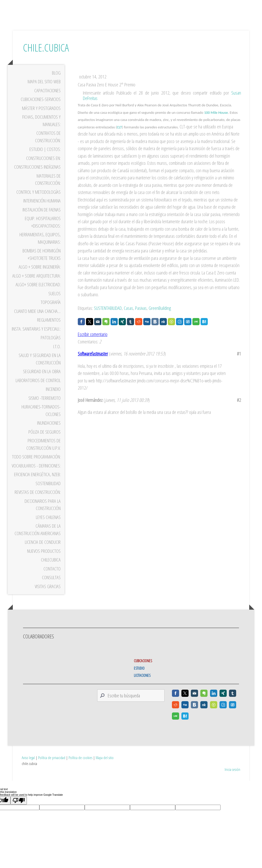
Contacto (52, 576)
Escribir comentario (93, 342)
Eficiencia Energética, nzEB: (37, 482)
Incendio (53, 397)
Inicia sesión (232, 763)
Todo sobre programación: (36, 465)
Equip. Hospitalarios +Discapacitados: (43, 230)
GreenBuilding (160, 316)
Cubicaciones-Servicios (41, 107)
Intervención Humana (42, 209)
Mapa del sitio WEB (44, 89)
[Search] (131, 703)
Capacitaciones (47, 98)
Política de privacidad (52, 751)
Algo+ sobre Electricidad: (38, 292)
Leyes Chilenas (48, 525)
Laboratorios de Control (38, 388)
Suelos (54, 301)
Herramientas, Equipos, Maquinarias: (40, 246)
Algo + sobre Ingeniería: (40, 275)
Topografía (51, 310)
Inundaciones (49, 431)
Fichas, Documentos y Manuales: (41, 129)
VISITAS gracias (48, 594)
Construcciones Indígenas (37, 175)
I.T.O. (57, 354)
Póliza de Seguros (45, 440)
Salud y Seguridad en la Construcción (40, 367)
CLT (119, 135)
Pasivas (141, 316)
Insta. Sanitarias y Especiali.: (36, 336)
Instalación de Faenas (42, 217)
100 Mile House (216, 120)
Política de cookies (80, 751)
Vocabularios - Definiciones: (36, 473)
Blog (56, 80)
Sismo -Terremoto (45, 406)
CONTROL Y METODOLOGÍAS (39, 200)
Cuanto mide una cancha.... (37, 319)
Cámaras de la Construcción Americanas (38, 538)
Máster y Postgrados (41, 116)
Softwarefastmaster (93, 362)
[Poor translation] (19, 794)
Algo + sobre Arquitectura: (36, 283)
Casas (128, 316)
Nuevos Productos (44, 559)
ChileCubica (51, 568)
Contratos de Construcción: (48, 145)
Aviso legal (28, 751)
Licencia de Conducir (43, 550)
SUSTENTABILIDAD (108, 316)
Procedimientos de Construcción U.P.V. (43, 452)
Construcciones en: (43, 166)
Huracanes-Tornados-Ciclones (41, 418)
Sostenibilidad (48, 491)
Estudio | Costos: (45, 157)
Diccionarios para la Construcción (43, 512)
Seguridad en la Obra (42, 379)
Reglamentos (49, 328)
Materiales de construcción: (48, 187)
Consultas (51, 585)
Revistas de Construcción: (38, 500)
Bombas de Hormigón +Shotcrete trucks (42, 262)
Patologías (51, 345)
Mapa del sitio (105, 751)
